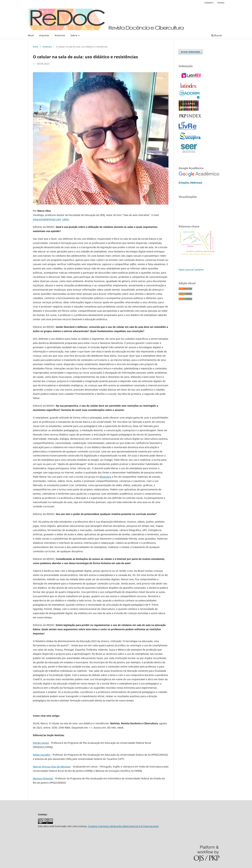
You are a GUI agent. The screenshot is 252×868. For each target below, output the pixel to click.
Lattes (66, 219)
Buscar (217, 35)
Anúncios (60, 35)
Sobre (74, 35)
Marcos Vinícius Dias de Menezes (52, 767)
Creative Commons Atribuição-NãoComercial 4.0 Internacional (123, 826)
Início (36, 47)
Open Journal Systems (191, 270)
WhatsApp (105, 477)
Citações (184, 183)
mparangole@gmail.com (47, 219)
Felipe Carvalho (42, 755)
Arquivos (44, 35)
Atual (31, 35)
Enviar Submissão (191, 52)
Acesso (221, 3)
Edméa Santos (41, 743)
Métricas (196, 183)
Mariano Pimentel (43, 778)
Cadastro (209, 3)
